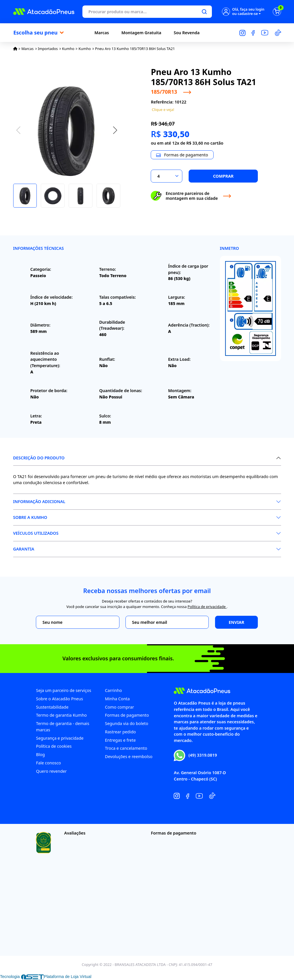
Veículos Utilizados (36, 533)
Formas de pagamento (127, 715)
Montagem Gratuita (141, 33)
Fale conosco (48, 763)
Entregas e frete (120, 740)
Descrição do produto (39, 458)
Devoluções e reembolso (128, 756)
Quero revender (51, 771)
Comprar (223, 176)
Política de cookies (54, 746)
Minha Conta (117, 699)
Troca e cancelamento (126, 748)
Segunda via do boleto (126, 723)
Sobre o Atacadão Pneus (59, 699)
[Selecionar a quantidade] (167, 176)
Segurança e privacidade (60, 738)
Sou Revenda (187, 33)
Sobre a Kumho (30, 517)
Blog (40, 754)
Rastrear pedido (120, 732)
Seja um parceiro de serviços (63, 690)
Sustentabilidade (52, 707)
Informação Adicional (39, 501)
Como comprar (119, 707)
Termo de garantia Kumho (61, 715)
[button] (115, 130)
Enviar (237, 622)
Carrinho (113, 690)
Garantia (24, 549)
